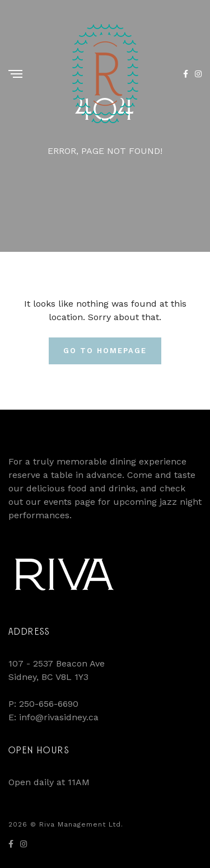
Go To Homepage (105, 351)
